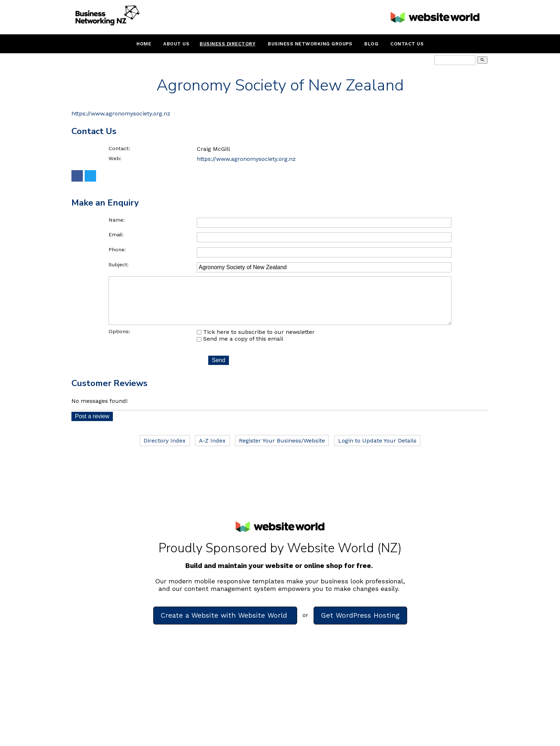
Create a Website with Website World (225, 625)
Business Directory (227, 44)
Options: (119, 341)
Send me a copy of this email (240, 349)
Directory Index (165, 451)
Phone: (117, 250)
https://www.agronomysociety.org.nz (121, 113)
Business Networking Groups (310, 44)
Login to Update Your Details (377, 451)
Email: (116, 234)
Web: (115, 158)
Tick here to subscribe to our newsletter (256, 342)
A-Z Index (212, 451)
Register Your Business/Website (282, 451)
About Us (176, 44)
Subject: (119, 265)
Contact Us (407, 44)
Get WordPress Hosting (360, 625)
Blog (371, 44)
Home (144, 44)
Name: (117, 220)
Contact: (119, 148)
